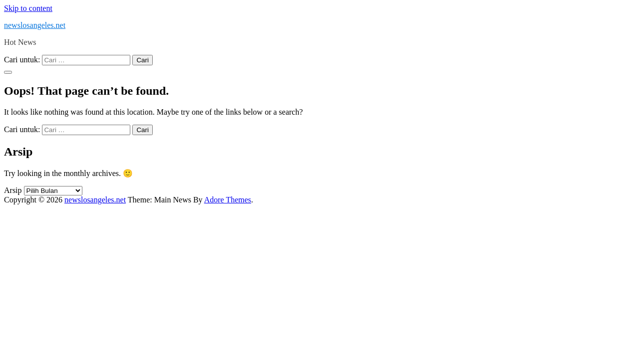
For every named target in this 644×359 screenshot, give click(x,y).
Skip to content (28, 8)
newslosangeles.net (35, 25)
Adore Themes (228, 200)
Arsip (13, 190)
